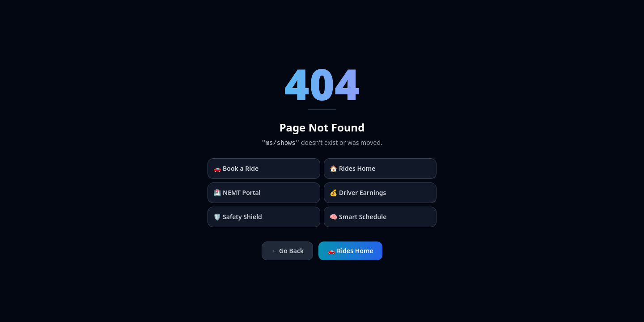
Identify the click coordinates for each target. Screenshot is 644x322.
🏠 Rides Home (352, 168)
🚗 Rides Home (350, 251)
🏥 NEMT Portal (237, 193)
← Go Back (287, 251)
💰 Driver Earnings (358, 193)
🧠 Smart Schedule (358, 217)
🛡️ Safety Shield (238, 217)
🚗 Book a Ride (236, 168)
